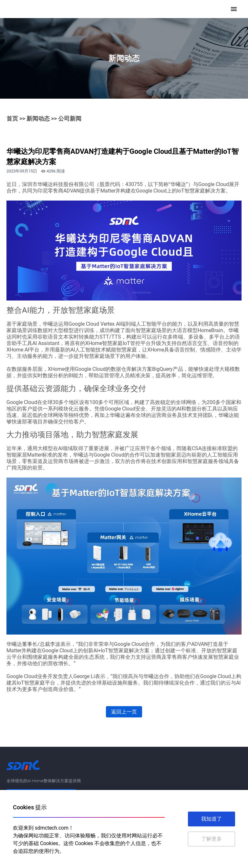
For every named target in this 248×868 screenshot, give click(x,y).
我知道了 (212, 819)
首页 (12, 118)
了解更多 (212, 839)
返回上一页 (124, 712)
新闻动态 (38, 118)
